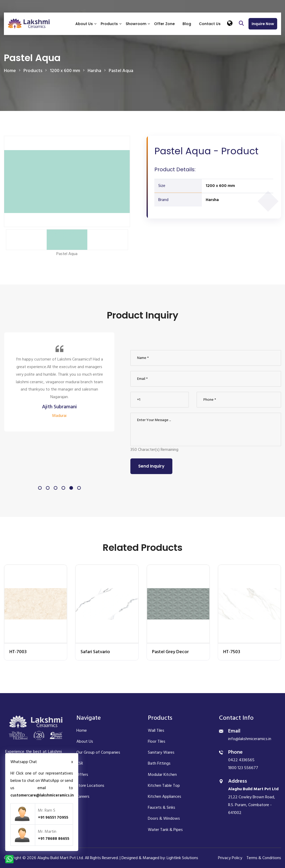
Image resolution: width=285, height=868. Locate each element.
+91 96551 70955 (53, 817)
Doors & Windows (164, 818)
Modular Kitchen (162, 775)
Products (109, 24)
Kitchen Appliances (165, 796)
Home (10, 71)
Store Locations (90, 786)
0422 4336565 (241, 760)
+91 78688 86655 (54, 839)
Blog (187, 24)
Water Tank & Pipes (165, 830)
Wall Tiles (156, 730)
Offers (82, 775)
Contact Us (210, 24)
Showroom (136, 24)
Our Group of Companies (98, 752)
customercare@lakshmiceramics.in (42, 795)
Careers (83, 796)
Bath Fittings (159, 763)
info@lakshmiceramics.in (250, 739)
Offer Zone (164, 24)
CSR (80, 763)
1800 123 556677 (243, 768)
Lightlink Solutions (182, 858)
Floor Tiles (157, 741)
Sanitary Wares (161, 752)
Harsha (212, 200)
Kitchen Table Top (164, 786)
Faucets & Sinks (162, 807)
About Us (84, 24)
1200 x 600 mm (220, 186)
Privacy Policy (230, 858)
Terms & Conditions (264, 858)
